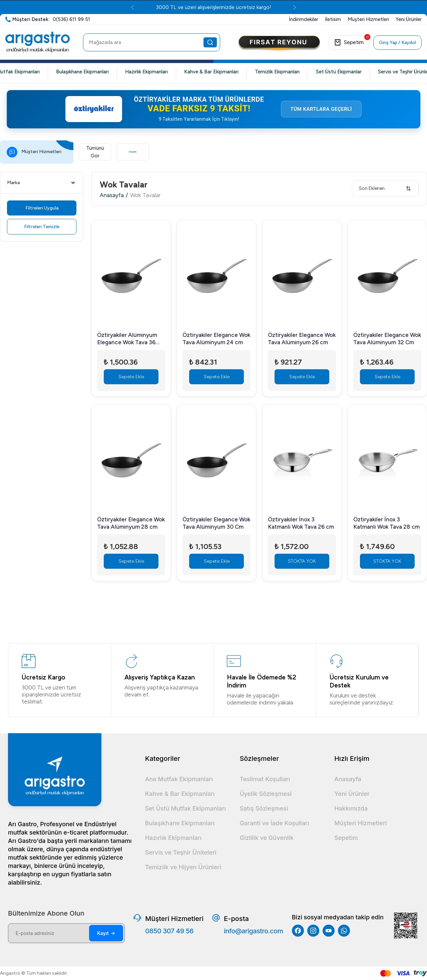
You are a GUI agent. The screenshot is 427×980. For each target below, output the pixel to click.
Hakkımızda (351, 808)
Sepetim (346, 838)
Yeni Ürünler (352, 794)
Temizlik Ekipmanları (277, 72)
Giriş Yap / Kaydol (397, 43)
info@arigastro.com (254, 931)
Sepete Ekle (131, 383)
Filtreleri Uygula (42, 214)
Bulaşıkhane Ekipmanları (82, 72)
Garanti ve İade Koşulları (274, 823)
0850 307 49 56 (169, 931)
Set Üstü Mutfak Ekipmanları (185, 808)
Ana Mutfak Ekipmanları (179, 779)
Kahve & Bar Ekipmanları (211, 72)
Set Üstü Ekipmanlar (339, 72)
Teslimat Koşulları (265, 779)
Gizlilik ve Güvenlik (266, 838)
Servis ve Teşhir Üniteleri (181, 852)
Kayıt (106, 933)
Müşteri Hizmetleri (360, 823)
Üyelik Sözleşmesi (266, 794)
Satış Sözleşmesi (264, 808)
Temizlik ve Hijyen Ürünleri (183, 867)
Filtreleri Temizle (42, 233)
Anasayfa (112, 201)
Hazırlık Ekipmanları (146, 72)
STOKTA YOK (302, 567)
